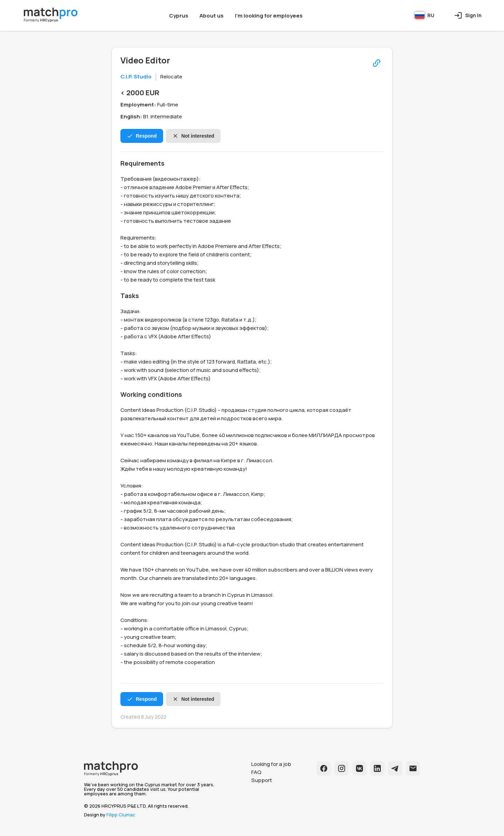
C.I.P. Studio (136, 77)
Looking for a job (271, 764)
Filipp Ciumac (121, 815)
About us (212, 16)
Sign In (468, 15)
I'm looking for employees (269, 16)
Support (262, 780)
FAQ (256, 772)
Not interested (193, 136)
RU (425, 15)
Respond (142, 136)
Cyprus (179, 16)
